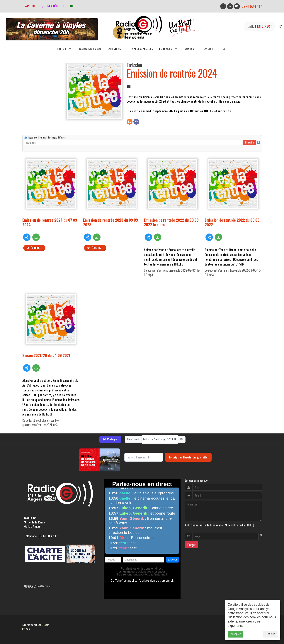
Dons (31, 6)
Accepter (235, 638)
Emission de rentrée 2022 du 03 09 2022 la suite (171, 222)
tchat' (69, 6)
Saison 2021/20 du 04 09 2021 (46, 355)
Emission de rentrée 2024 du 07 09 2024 (50, 222)
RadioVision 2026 (90, 49)
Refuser (270, 638)
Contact (190, 49)
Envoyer (192, 545)
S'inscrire (249, 143)
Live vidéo (50, 6)
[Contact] (136, 122)
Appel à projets (143, 49)
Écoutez (34, 248)
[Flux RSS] (130, 122)
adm (26, 629)
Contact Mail (44, 586)
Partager (110, 440)
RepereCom (43, 625)
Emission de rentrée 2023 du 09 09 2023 (110, 222)
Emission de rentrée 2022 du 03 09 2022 (232, 222)
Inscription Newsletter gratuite (188, 457)
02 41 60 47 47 (252, 6)
